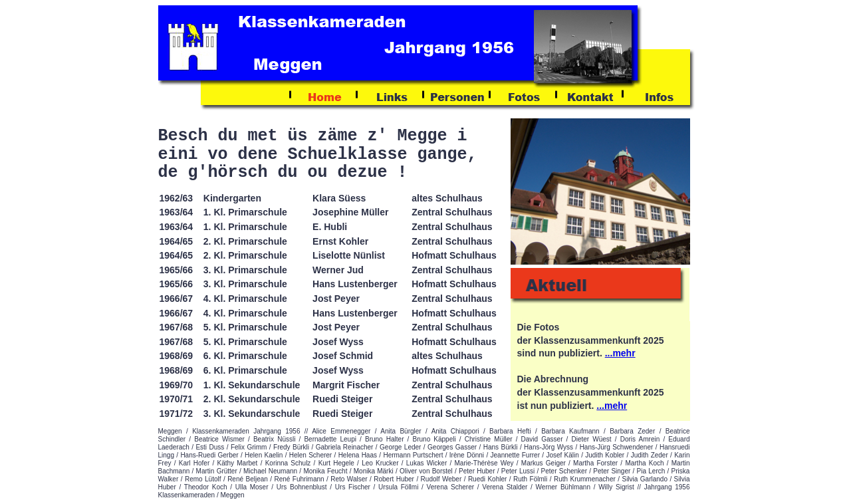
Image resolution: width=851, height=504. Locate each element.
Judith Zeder (650, 455)
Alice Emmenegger (341, 431)
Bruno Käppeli (434, 439)
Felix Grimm (249, 447)
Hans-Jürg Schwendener (617, 447)
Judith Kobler (605, 455)
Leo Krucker (380, 463)
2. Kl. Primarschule (245, 241)
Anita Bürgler (401, 431)
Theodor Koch (206, 487)
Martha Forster (595, 463)
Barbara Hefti (510, 431)
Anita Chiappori (455, 431)
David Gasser (542, 439)
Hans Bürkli (501, 447)
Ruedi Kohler (487, 479)
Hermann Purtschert (413, 455)
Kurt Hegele (336, 463)
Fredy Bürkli (291, 447)
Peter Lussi (518, 471)
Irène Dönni (467, 455)
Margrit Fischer (346, 385)
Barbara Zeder (632, 431)
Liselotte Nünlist (349, 255)
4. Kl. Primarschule (245, 299)
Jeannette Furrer (515, 455)
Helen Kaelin (264, 455)
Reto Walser (349, 479)
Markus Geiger (544, 463)
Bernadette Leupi (330, 439)
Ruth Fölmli (530, 479)
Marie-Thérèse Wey (484, 463)
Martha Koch (644, 463)
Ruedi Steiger (342, 399)
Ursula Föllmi (398, 487)
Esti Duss (210, 447)
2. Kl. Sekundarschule (252, 399)
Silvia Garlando (644, 479)
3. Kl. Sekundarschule (252, 414)
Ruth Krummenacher (585, 479)
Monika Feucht (325, 471)
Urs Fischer (353, 487)
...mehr (620, 353)
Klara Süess (339, 198)
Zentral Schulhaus (452, 212)
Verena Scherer (450, 487)
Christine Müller (489, 439)
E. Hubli (330, 227)
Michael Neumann (270, 471)
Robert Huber (394, 479)
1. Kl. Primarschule (245, 212)
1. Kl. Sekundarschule (252, 385)
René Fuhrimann (300, 479)
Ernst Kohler (340, 241)
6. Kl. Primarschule (245, 370)
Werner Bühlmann (563, 487)
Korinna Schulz (288, 463)
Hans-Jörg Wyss (548, 447)
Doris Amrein (640, 439)
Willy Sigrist (616, 487)
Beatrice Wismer (219, 439)
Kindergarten (232, 198)
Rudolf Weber (441, 479)
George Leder (400, 447)
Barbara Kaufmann (570, 431)
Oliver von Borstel (426, 471)
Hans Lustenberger (355, 284)
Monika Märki (374, 471)
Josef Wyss (338, 342)
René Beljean (248, 479)
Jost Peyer (336, 299)
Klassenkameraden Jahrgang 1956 (246, 431)
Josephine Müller (350, 212)
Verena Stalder (505, 487)
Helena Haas (358, 455)
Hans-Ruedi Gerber (209, 455)
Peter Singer (612, 471)
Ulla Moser (252, 487)
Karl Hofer (194, 463)
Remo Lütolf (203, 479)
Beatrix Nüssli (274, 439)
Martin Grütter (217, 471)
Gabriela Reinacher (345, 447)
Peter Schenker (564, 471)
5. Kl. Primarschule (245, 327)
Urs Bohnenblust (302, 487)
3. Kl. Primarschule (245, 284)
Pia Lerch (651, 471)
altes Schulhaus (447, 198)
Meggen (170, 431)
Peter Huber (477, 471)
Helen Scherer (310, 455)
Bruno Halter (384, 439)
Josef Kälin (562, 455)
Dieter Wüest (592, 439)
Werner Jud (338, 270)
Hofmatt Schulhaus (454, 255)
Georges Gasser (452, 447)
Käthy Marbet (237, 463)
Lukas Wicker (426, 463)
